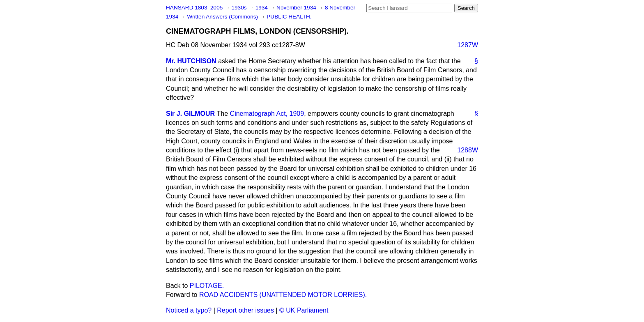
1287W (468, 45)
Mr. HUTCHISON (191, 61)
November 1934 (297, 8)
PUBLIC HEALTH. (289, 17)
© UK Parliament (304, 310)
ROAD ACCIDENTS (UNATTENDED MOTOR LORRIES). (283, 295)
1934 (262, 8)
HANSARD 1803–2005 (194, 8)
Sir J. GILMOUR (190, 114)
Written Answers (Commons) (223, 17)
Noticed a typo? (189, 310)
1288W (468, 150)
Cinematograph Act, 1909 (267, 114)
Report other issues (245, 310)
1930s (240, 8)
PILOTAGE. (207, 286)
